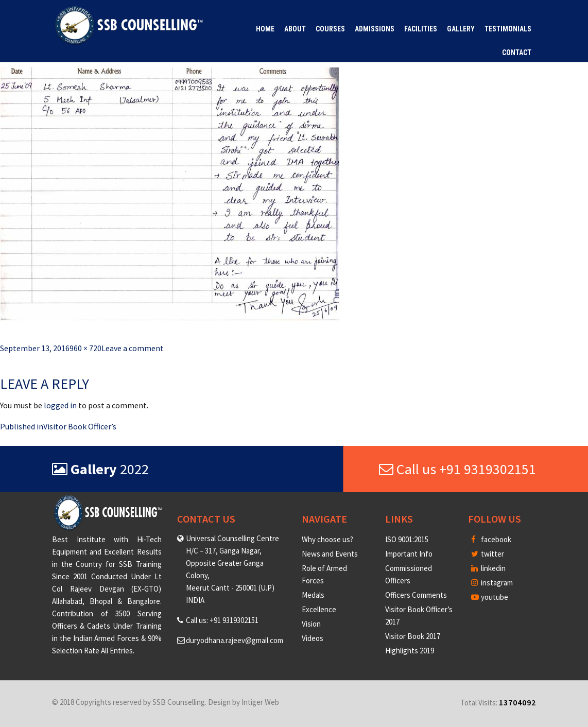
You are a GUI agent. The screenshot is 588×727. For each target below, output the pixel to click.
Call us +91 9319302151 (457, 469)
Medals (313, 595)
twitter (488, 554)
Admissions (375, 29)
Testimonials (508, 29)
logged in (60, 405)
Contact (517, 53)
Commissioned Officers (409, 574)
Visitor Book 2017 (413, 636)
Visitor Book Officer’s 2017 (419, 616)
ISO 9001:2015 (407, 539)
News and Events (330, 554)
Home (265, 29)
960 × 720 (85, 348)
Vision (311, 624)
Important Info (409, 554)
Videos (313, 638)
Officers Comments (416, 595)
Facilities (421, 29)
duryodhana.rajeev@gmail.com (235, 640)
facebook (491, 539)
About (295, 29)
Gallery (461, 29)
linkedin (488, 568)
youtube (490, 597)
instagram (492, 583)
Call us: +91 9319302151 (222, 620)
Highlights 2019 (410, 651)
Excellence (319, 609)
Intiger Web (260, 702)
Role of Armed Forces (324, 574)
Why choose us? (327, 539)
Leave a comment (133, 348)
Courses (330, 29)
